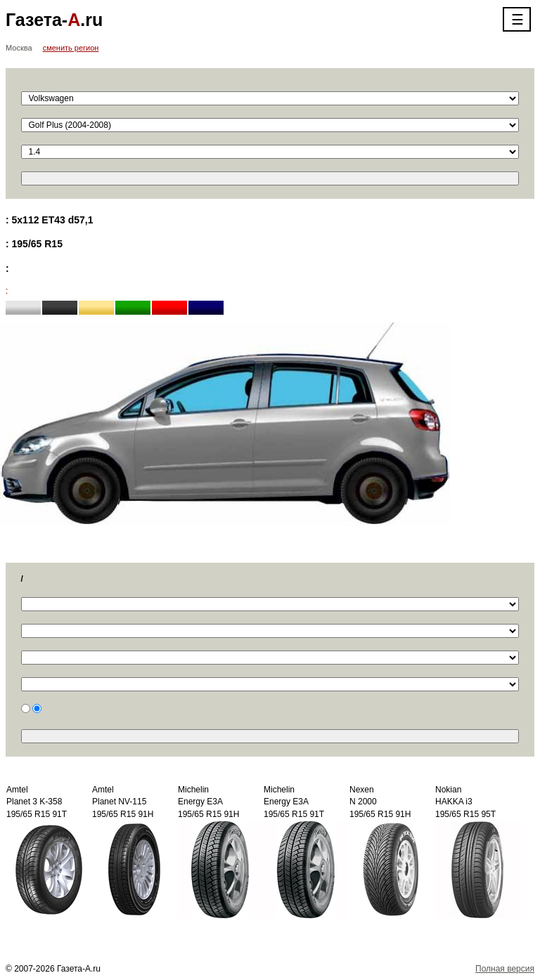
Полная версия (505, 969)
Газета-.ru (54, 20)
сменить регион (71, 48)
